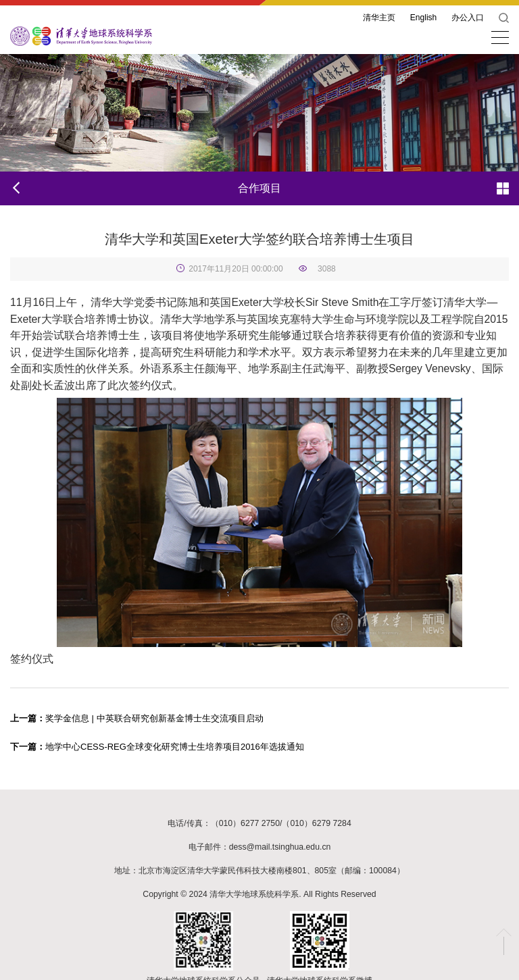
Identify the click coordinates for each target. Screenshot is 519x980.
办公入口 (468, 18)
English (423, 18)
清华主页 (379, 18)
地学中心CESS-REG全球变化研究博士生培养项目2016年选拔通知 (157, 747)
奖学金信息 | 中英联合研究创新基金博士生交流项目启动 (137, 718)
